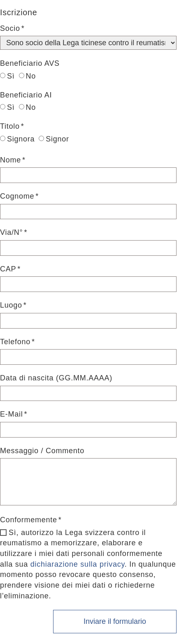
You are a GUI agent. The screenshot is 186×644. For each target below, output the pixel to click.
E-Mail (12, 414)
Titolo (10, 126)
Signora (17, 139)
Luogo (11, 305)
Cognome (17, 196)
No (28, 76)
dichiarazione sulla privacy (78, 564)
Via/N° (11, 232)
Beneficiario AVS (30, 63)
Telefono (15, 342)
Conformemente (29, 520)
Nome (10, 160)
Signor (54, 139)
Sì (7, 76)
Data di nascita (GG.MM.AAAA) (56, 378)
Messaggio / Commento (42, 451)
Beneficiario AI (26, 95)
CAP (8, 269)
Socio (10, 28)
